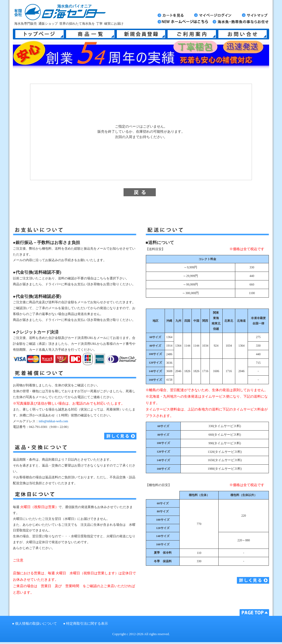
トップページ (39, 34)
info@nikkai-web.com (53, 421)
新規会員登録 (141, 34)
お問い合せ (243, 34)
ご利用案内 (192, 34)
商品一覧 (90, 34)
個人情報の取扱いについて (36, 624)
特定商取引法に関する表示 (87, 624)
